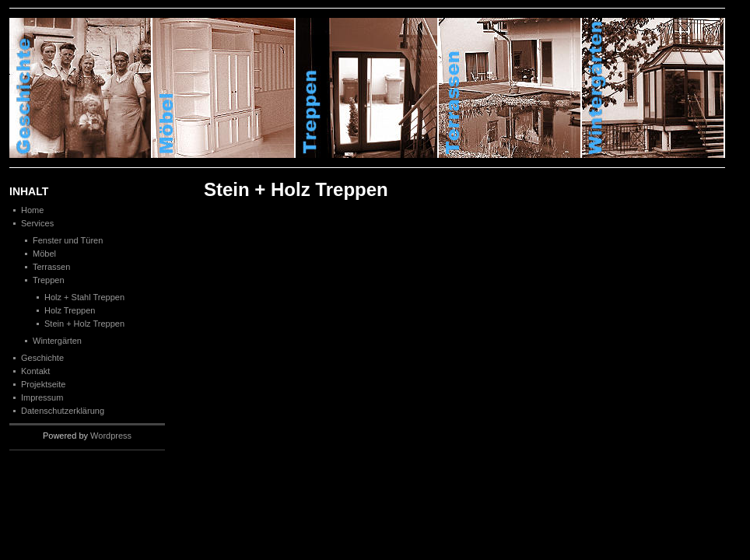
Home (32, 210)
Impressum (42, 397)
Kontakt (35, 371)
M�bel (224, 88)
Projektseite (43, 384)
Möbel (44, 254)
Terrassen (510, 88)
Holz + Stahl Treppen (84, 297)
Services (37, 223)
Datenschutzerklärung (63, 411)
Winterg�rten (654, 88)
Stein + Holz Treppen (84, 324)
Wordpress (111, 436)
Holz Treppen (70, 310)
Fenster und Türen (68, 240)
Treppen (367, 88)
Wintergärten (57, 341)
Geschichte (81, 88)
